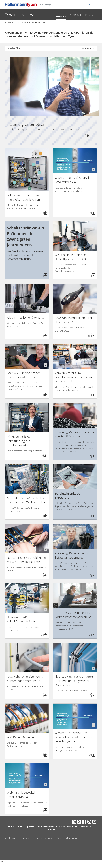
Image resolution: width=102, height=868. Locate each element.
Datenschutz (73, 835)
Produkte (76, 24)
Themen (61, 25)
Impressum (30, 835)
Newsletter (86, 835)
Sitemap (51, 838)
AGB (20, 835)
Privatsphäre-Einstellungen (66, 847)
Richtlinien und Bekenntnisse (51, 835)
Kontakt (90, 24)
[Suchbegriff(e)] (65, 5)
